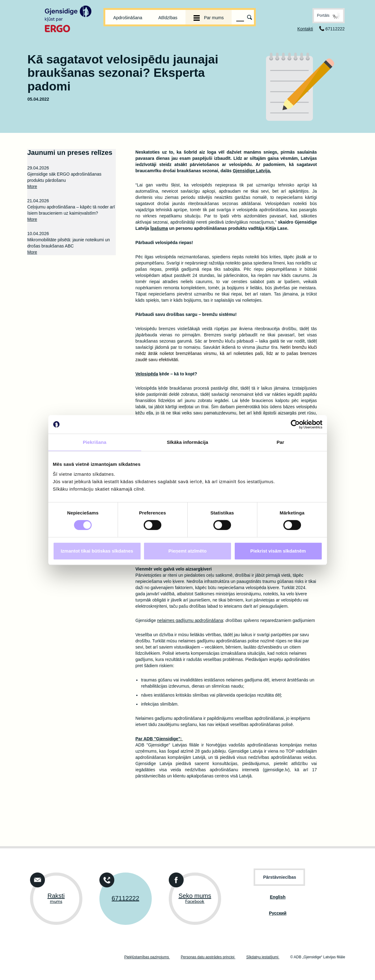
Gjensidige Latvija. (252, 171)
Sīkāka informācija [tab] (188, 442)
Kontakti (305, 29)
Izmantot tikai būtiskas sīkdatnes (97, 551)
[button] (329, 16)
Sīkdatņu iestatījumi (263, 957)
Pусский (278, 913)
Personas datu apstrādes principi (208, 957)
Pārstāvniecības (280, 877)
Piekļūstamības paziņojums (147, 957)
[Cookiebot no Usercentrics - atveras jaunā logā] (295, 424)
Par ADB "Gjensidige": (159, 739)
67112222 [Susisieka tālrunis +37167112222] (126, 898)
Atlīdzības (168, 18)
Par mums (209, 18)
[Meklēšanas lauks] (240, 17)
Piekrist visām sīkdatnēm (278, 551)
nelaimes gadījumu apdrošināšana (190, 620)
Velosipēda (147, 374)
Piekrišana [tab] (94, 442)
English (278, 897)
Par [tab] (280, 442)
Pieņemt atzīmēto (187, 551)
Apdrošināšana (128, 18)
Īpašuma (159, 228)
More (32, 186)
